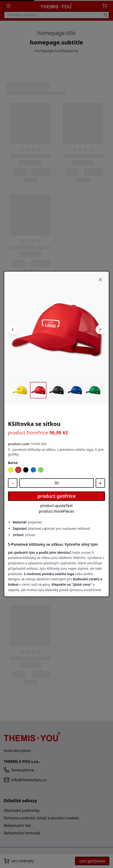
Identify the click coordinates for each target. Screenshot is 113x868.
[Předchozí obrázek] (13, 330)
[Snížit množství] (13, 483)
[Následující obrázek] (100, 330)
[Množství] (56, 483)
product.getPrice (57, 496)
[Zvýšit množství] (100, 483)
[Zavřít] (100, 280)
